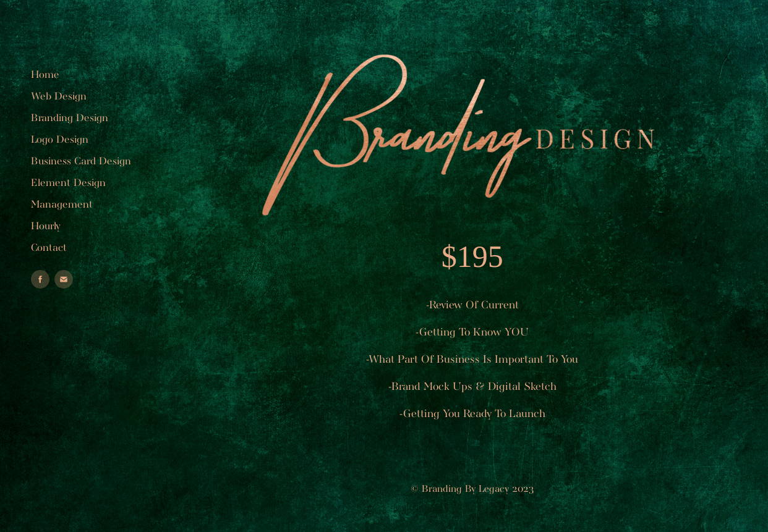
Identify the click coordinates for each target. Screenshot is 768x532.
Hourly (46, 226)
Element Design (68, 183)
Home (45, 75)
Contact (49, 248)
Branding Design (70, 118)
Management (62, 205)
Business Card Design (81, 162)
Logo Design (60, 140)
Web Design (59, 97)
